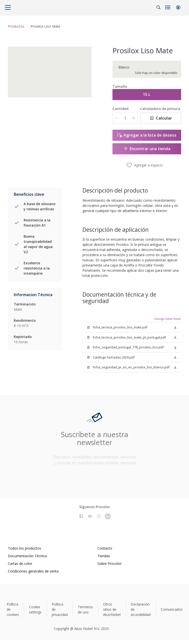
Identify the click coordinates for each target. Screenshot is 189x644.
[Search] (158, 7)
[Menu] (8, 7)
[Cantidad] (125, 118)
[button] (178, 7)
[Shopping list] (168, 7)
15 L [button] (147, 94)
